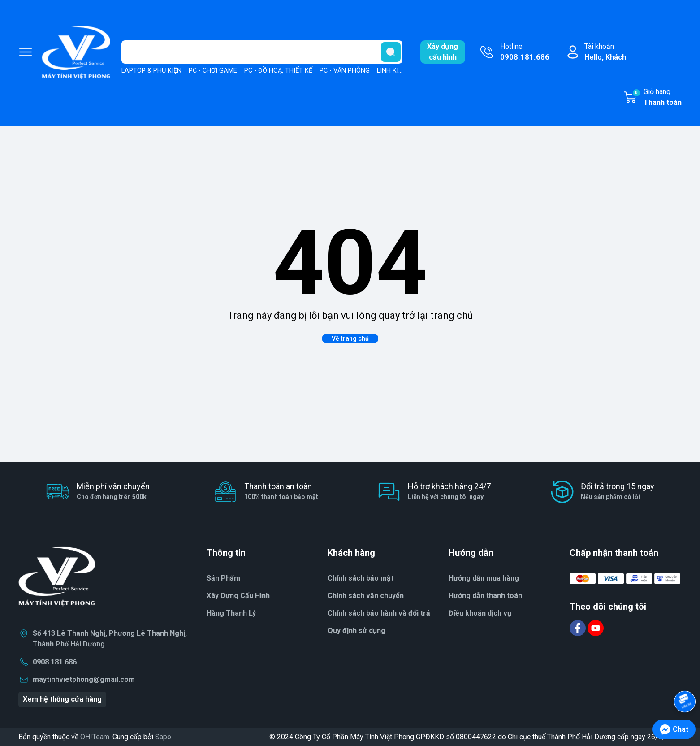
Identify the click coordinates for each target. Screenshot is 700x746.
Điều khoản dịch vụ (480, 613)
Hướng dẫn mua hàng (484, 578)
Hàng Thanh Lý (231, 613)
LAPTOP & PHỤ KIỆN (151, 71)
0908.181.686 (55, 662)
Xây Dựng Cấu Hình (238, 596)
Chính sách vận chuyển (366, 596)
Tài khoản (605, 52)
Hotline (525, 52)
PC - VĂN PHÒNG (345, 71)
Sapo (163, 737)
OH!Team (95, 737)
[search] (391, 52)
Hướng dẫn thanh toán (485, 596)
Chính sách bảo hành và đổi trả (379, 613)
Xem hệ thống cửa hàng (62, 699)
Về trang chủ (350, 338)
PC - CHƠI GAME (213, 71)
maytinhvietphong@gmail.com (84, 679)
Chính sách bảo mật (361, 578)
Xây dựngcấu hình (443, 52)
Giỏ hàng (657, 98)
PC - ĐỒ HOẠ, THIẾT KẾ (278, 71)
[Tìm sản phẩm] (262, 52)
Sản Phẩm (223, 578)
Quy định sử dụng (356, 631)
